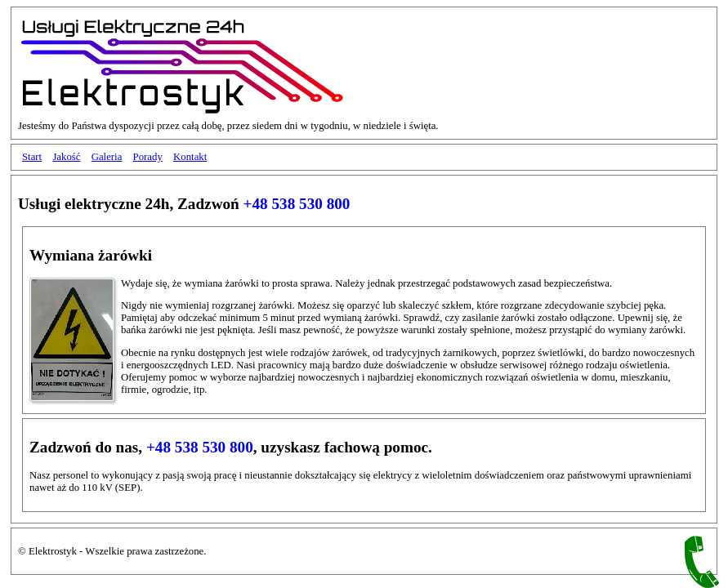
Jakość (66, 157)
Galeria (107, 157)
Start (32, 157)
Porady (148, 157)
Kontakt (190, 157)
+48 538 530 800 (297, 204)
